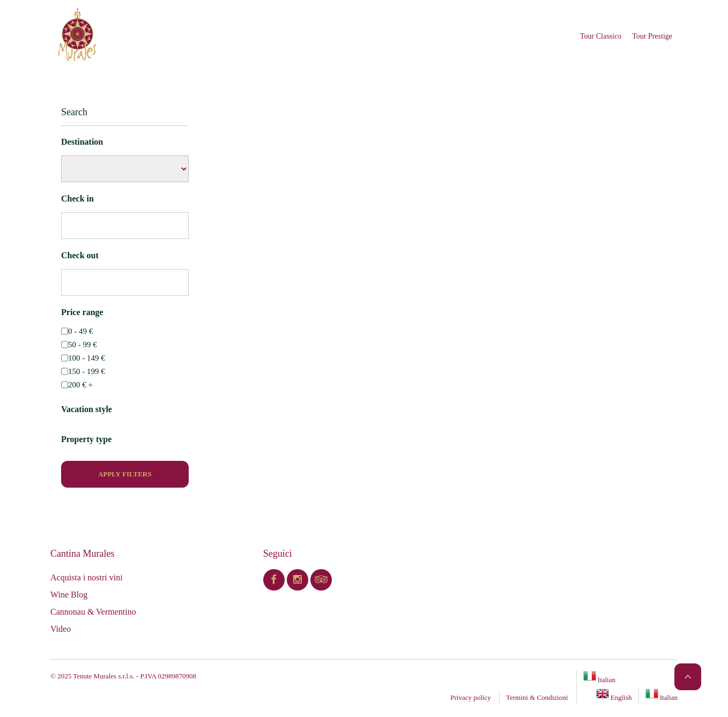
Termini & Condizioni (537, 697)
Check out (80, 255)
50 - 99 (83, 345)
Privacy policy (470, 697)
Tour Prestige (652, 36)
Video (61, 629)
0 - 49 (80, 331)
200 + (80, 385)
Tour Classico (601, 36)
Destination (82, 142)
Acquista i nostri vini (87, 577)
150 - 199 (87, 371)
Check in (77, 199)
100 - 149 (87, 358)
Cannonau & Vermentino (93, 612)
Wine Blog (69, 595)
